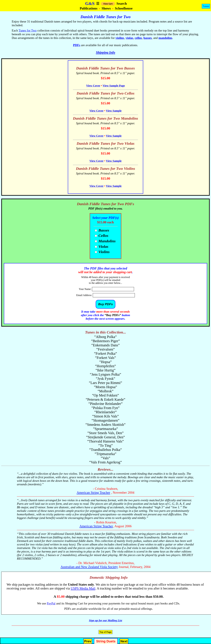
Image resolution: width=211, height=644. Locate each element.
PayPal (51, 603)
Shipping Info (105, 52)
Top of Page (105, 632)
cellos (138, 38)
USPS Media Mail (83, 588)
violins (120, 38)
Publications (89, 8)
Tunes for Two (28, 30)
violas (129, 38)
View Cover (93, 86)
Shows (107, 8)
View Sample (114, 111)
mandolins (165, 38)
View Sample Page (114, 86)
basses (148, 38)
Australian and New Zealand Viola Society (89, 567)
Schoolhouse (124, 8)
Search (122, 3)
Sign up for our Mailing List (105, 620)
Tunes (206, 6)
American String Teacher (93, 492)
